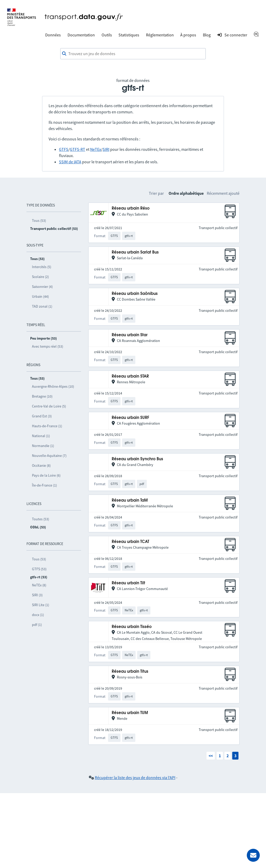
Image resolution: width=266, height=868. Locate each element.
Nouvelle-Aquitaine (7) (49, 456)
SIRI (106, 149)
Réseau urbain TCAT (130, 542)
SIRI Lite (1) (41, 605)
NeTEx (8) (39, 585)
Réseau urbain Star (130, 335)
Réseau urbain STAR (130, 376)
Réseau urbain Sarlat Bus (135, 252)
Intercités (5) (42, 267)
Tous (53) (39, 221)
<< (211, 756)
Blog (207, 35)
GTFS (64, 149)
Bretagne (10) (42, 396)
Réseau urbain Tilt (128, 583)
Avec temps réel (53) (48, 346)
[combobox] (133, 54)
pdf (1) (37, 625)
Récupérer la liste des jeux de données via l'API (135, 778)
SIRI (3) (37, 595)
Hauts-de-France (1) (47, 426)
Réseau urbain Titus (130, 672)
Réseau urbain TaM (130, 500)
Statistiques (129, 35)
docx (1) (38, 615)
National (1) (41, 436)
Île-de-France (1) (44, 485)
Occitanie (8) (41, 465)
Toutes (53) (41, 519)
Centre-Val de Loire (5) (49, 406)
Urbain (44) (40, 296)
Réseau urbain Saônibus (135, 294)
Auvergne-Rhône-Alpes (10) (53, 386)
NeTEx (96, 149)
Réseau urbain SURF (130, 418)
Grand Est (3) (42, 416)
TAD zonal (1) (42, 306)
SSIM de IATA (70, 162)
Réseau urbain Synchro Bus (137, 459)
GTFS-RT (78, 149)
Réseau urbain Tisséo (132, 627)
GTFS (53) (39, 569)
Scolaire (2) (40, 277)
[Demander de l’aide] (253, 855)
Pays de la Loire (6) (46, 475)
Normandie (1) (43, 446)
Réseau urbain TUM (130, 713)
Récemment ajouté (223, 193)
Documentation (81, 35)
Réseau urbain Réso (131, 208)
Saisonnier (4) (42, 287)
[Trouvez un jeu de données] (133, 54)
